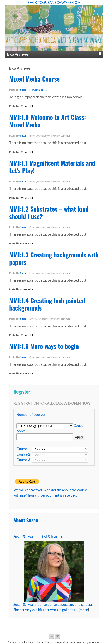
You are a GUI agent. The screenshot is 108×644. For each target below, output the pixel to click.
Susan (23, 90)
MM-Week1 (26, 106)
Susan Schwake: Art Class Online (32, 642)
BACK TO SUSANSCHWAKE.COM (54, 3)
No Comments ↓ (38, 90)
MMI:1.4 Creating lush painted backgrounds (47, 304)
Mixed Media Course (34, 79)
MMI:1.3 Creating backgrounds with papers (54, 258)
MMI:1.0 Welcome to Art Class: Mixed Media (47, 121)
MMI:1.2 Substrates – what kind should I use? (49, 212)
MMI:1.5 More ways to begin (44, 346)
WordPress (95, 642)
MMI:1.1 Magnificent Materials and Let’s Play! (52, 167)
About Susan (26, 520)
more (84, 610)
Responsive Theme (65, 642)
